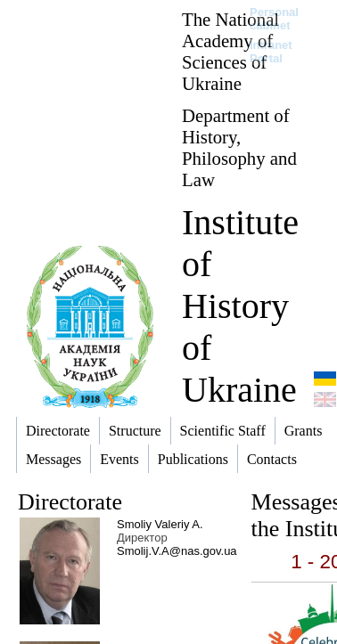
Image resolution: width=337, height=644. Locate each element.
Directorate (70, 502)
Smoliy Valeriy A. (160, 524)
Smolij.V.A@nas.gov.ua (177, 551)
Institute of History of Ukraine (240, 306)
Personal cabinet (274, 19)
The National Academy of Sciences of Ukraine (230, 51)
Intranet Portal (271, 52)
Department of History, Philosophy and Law (239, 147)
